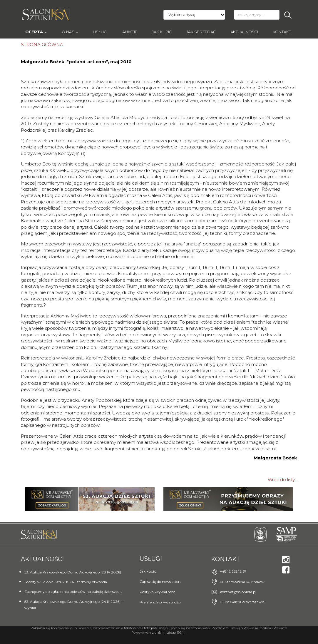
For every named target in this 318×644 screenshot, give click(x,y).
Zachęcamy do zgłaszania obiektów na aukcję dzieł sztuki (73, 592)
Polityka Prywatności (158, 592)
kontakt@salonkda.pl (238, 592)
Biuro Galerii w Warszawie (242, 602)
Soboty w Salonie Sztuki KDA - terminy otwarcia (66, 582)
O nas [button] (70, 32)
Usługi (100, 32)
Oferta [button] (36, 32)
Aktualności (244, 32)
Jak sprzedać (201, 32)
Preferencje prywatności (160, 602)
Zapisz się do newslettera (161, 582)
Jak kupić (162, 32)
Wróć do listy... (282, 480)
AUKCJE (130, 32)
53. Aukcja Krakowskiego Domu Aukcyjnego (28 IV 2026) (73, 572)
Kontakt (282, 32)
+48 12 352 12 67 (233, 571)
